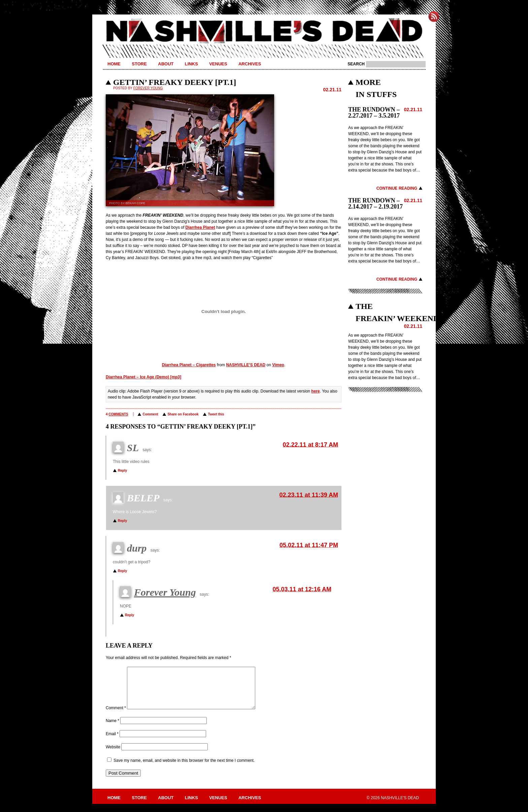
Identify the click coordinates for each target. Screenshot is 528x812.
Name (112, 729)
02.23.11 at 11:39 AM (309, 495)
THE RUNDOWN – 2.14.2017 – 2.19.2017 (375, 204)
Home (114, 64)
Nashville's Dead (264, 31)
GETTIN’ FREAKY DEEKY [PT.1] (175, 82)
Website (113, 755)
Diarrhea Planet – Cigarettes (189, 365)
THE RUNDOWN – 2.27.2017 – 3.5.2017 (374, 113)
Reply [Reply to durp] (122, 571)
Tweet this (216, 414)
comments (118, 414)
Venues (218, 64)
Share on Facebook (183, 414)
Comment (150, 414)
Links (191, 64)
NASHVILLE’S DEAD (246, 365)
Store (139, 64)
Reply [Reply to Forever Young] (129, 615)
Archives (250, 64)
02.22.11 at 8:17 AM (310, 445)
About (166, 64)
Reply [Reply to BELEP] (122, 521)
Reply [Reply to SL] (122, 471)
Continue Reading (397, 188)
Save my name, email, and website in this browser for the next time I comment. (184, 769)
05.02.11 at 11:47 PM (309, 545)
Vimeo (278, 365)
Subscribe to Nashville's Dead (434, 17)
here (315, 391)
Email (112, 742)
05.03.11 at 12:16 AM (302, 589)
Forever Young (148, 88)
